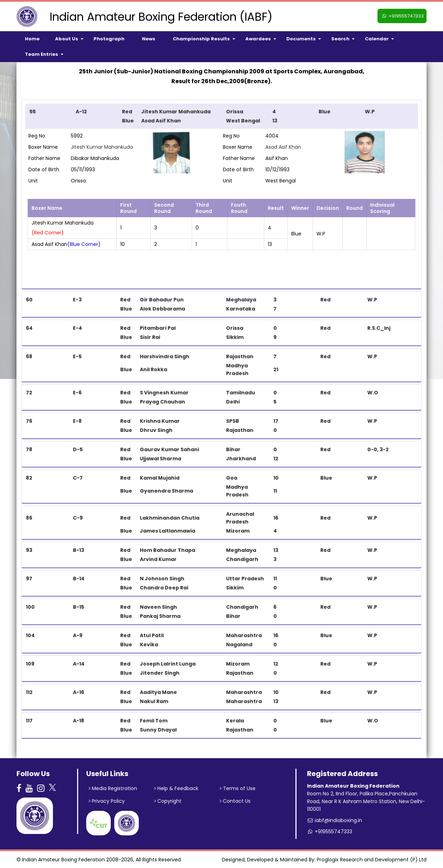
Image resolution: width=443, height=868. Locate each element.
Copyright (168, 801)
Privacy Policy (107, 801)
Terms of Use (238, 788)
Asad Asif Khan (283, 147)
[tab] (221, 116)
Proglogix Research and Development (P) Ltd (372, 860)
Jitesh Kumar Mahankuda (102, 147)
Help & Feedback (176, 788)
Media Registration (113, 788)
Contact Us (235, 801)
